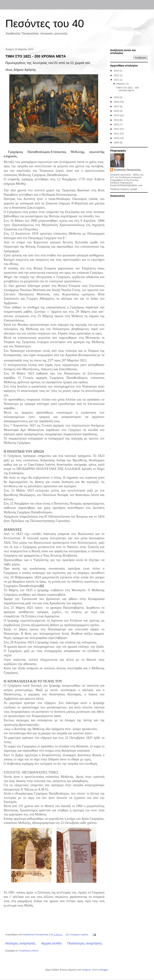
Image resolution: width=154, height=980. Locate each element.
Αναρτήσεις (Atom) (29, 951)
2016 (117, 111)
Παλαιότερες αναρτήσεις (85, 943)
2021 (117, 80)
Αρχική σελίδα (51, 943)
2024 (117, 71)
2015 (117, 115)
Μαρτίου (121, 84)
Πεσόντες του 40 (45, 23)
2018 (117, 102)
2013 (117, 124)
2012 (117, 129)
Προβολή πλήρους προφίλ (124, 189)
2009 (117, 142)
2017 (117, 106)
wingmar (86, 970)
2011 (117, 134)
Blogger (104, 970)
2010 (117, 138)
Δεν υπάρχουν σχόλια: (77, 935)
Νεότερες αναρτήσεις (20, 943)
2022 (117, 75)
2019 (117, 97)
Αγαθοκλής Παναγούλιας (127, 170)
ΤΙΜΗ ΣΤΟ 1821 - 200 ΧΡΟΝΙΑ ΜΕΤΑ (36, 56)
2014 (117, 120)
